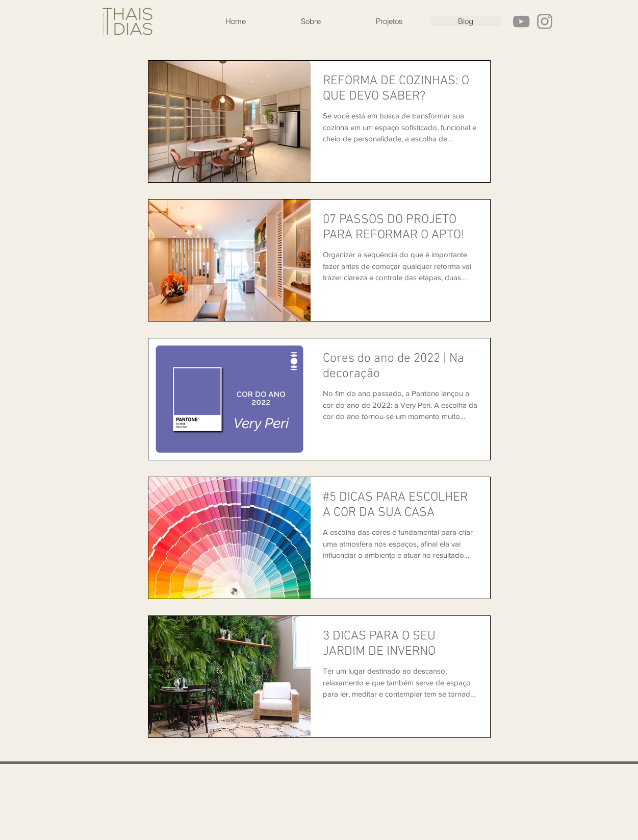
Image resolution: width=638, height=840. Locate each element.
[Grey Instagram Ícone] (545, 21)
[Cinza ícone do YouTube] (521, 21)
